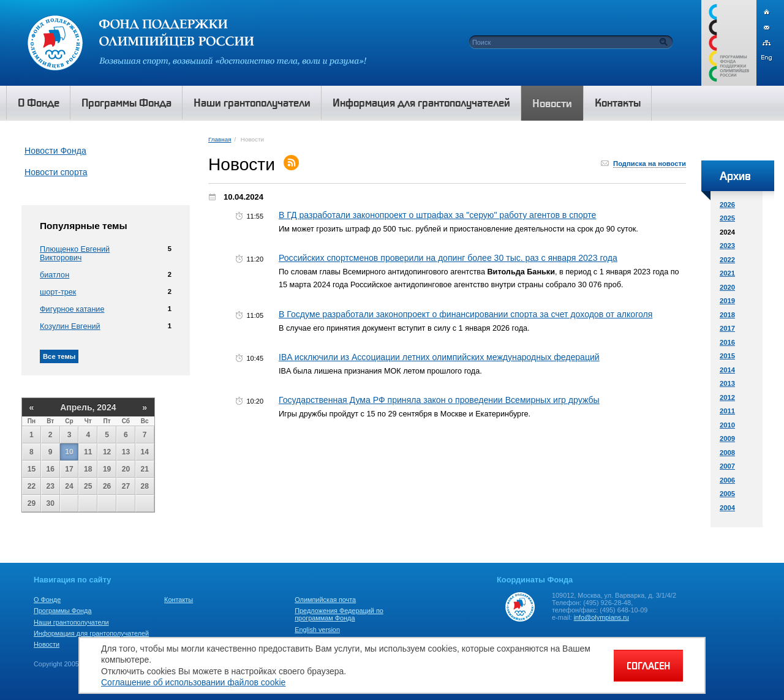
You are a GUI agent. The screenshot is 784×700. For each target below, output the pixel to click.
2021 (727, 273)
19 (107, 469)
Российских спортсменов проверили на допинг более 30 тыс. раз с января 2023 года (448, 258)
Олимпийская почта (325, 600)
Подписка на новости (650, 164)
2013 (727, 383)
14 (145, 452)
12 (107, 452)
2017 (727, 328)
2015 (727, 356)
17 (69, 469)
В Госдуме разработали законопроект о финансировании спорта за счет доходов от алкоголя (466, 314)
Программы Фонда (62, 611)
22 (32, 486)
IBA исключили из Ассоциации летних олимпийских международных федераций (439, 357)
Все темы (59, 356)
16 (51, 469)
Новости (47, 644)
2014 (727, 370)
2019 (727, 301)
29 (32, 503)
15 (32, 469)
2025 (727, 218)
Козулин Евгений (70, 326)
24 (69, 486)
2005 (727, 494)
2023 (727, 246)
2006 (727, 480)
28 (145, 486)
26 (107, 486)
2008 (727, 453)
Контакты (179, 600)
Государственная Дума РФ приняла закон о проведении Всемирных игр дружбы (439, 400)
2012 (727, 397)
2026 (727, 205)
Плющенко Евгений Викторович (75, 254)
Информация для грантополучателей (91, 633)
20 (126, 469)
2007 (727, 466)
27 (126, 486)
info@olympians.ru (601, 617)
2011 (727, 411)
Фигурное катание (72, 309)
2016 (727, 342)
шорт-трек (58, 292)
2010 (727, 425)
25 (88, 486)
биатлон (55, 275)
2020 (727, 287)
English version (317, 630)
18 (88, 469)
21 (145, 469)
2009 (727, 438)
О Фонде (47, 600)
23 (51, 486)
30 (51, 503)
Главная (220, 139)
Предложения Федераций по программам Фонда (339, 614)
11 (88, 452)
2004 (727, 508)
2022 (727, 260)
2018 (727, 315)
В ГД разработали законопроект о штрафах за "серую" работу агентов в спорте (437, 215)
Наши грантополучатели (71, 622)
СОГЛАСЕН (648, 666)
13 (126, 452)
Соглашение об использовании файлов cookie (193, 682)
